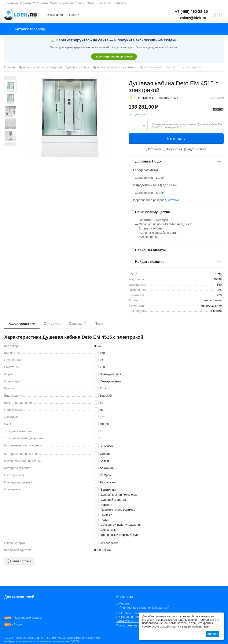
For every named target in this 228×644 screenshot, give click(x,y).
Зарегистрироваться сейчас (114, 57)
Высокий (106, 396)
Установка (41, 3)
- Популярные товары (23, 618)
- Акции (13, 624)
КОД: (213, 98)
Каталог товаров (29, 29)
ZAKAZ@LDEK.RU (129, 621)
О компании (55, 15)
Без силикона (109, 543)
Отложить (154, 149)
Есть (103, 388)
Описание (52, 324)
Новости (73, 15)
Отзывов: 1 (146, 98)
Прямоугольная (110, 374)
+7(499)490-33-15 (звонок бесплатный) (143, 608)
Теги (99, 324)
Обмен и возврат (99, 3)
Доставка (11, 3)
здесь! (75, 641)
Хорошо (213, 634)
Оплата (25, 3)
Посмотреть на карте (131, 625)
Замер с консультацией (67, 3)
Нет (102, 410)
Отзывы (78, 323)
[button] (173, 149)
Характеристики (22, 324)
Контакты (120, 3)
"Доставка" (173, 200)
